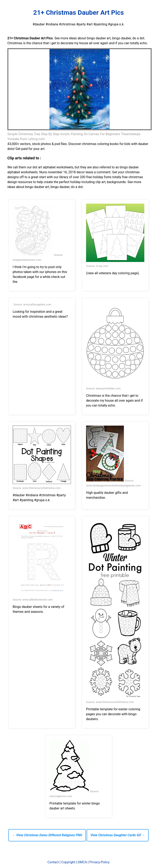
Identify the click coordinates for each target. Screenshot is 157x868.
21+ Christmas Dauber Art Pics (78, 12)
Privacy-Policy (99, 862)
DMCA (82, 862)
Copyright (68, 862)
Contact (53, 862)
